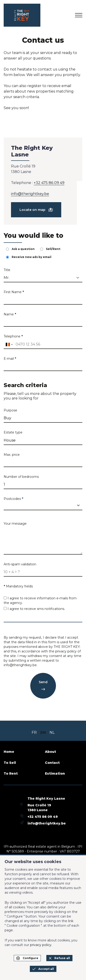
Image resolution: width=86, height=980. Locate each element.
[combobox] (9, 345)
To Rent (11, 773)
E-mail (10, 359)
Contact (52, 763)
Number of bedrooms (21, 477)
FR (34, 732)
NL (52, 732)
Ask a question (20, 249)
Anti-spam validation (20, 564)
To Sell (10, 763)
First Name (14, 292)
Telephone (13, 336)
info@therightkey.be (30, 194)
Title (7, 270)
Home (9, 752)
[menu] (79, 15)
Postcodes (13, 499)
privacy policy (66, 651)
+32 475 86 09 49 (49, 183)
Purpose (10, 410)
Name (10, 314)
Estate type (13, 432)
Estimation (55, 773)
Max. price (12, 455)
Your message (15, 524)
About (50, 752)
